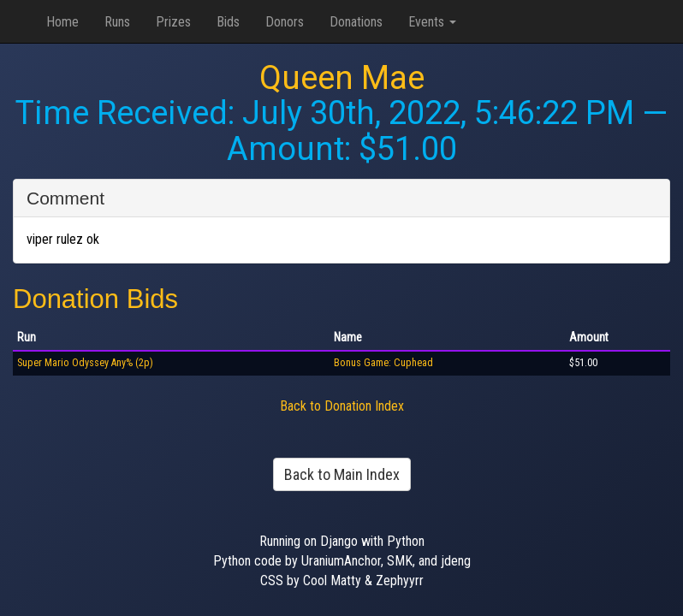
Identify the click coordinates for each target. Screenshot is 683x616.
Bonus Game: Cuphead (383, 363)
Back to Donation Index (342, 406)
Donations (356, 22)
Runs (117, 22)
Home (62, 22)
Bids (228, 22)
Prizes (173, 22)
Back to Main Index (342, 474)
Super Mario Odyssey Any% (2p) (85, 363)
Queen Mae (342, 78)
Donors (285, 22)
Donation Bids (95, 299)
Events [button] (432, 22)
